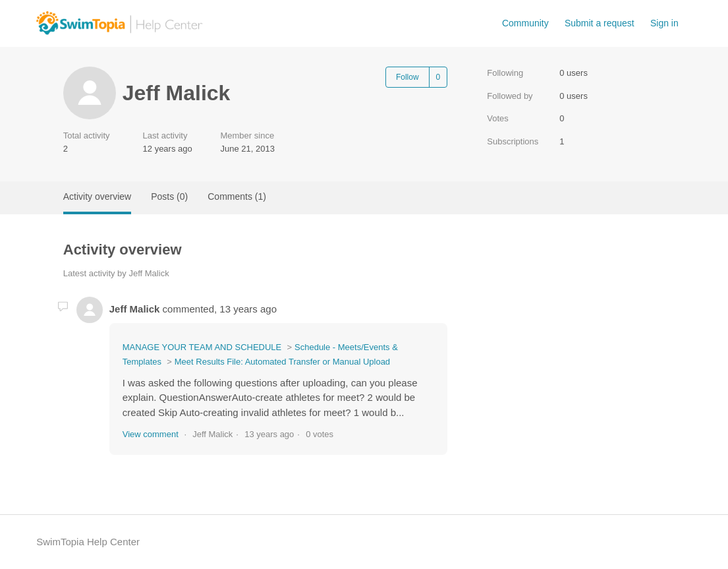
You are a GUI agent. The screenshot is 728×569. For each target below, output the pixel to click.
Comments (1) (237, 196)
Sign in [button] (664, 23)
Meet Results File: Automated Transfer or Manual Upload (282, 362)
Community (525, 23)
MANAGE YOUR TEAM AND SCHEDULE (202, 347)
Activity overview (97, 196)
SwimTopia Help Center (88, 542)
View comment (151, 434)
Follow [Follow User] (407, 77)
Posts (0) (169, 196)
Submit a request (600, 23)
